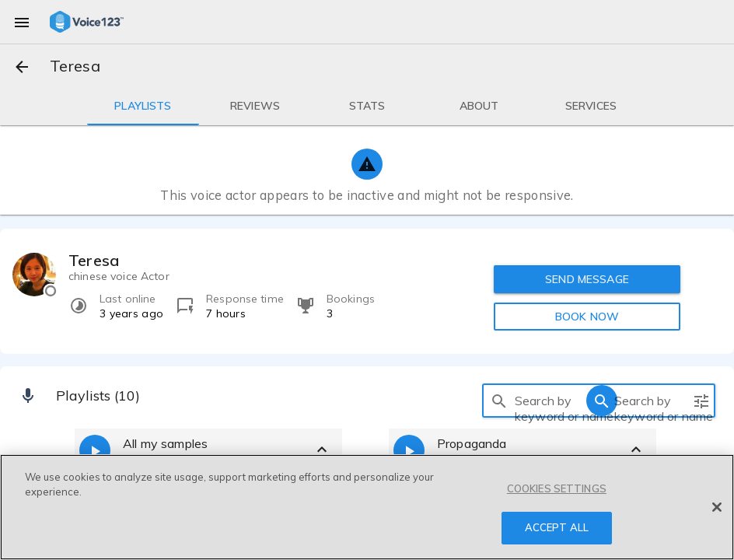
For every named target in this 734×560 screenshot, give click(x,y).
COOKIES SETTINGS (557, 488)
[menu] (22, 22)
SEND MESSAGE (587, 279)
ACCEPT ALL (557, 527)
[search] (499, 401)
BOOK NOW (587, 317)
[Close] (717, 507)
